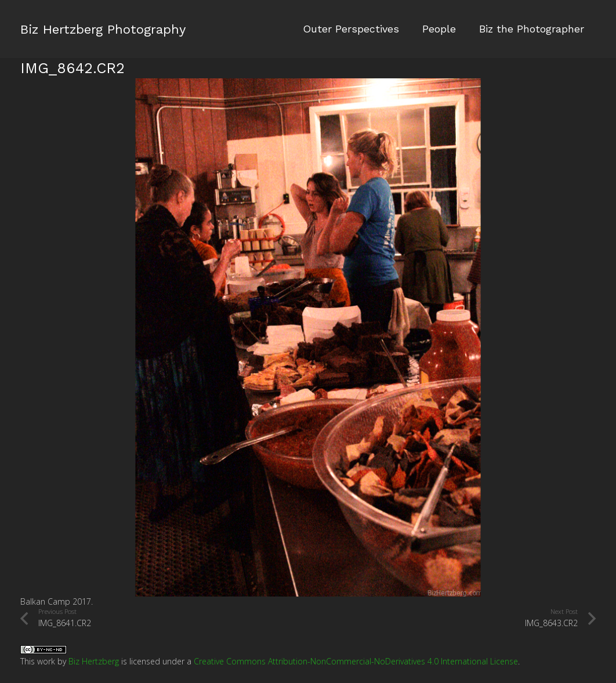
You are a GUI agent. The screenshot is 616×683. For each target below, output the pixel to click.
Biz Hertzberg (94, 661)
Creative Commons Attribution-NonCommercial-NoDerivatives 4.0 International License (356, 661)
